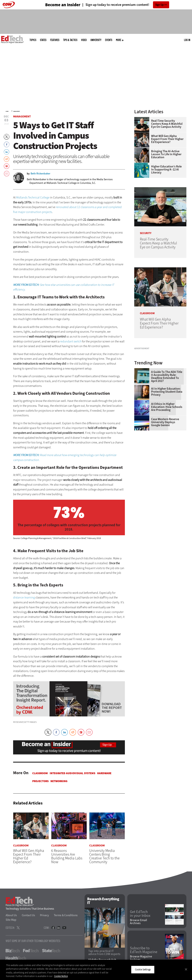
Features (55, 40)
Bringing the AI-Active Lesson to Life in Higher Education (166, 154)
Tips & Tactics (70, 40)
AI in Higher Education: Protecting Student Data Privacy (167, 435)
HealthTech (16, 958)
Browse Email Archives (138, 922)
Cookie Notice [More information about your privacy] (61, 976)
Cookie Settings (143, 970)
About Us (11, 915)
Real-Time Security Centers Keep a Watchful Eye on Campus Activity (167, 124)
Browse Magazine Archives (141, 958)
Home (7, 111)
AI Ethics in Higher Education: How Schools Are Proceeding (167, 451)
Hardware (104, 773)
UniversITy (96, 40)
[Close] (186, 969)
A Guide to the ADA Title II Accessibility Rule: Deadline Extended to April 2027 (167, 420)
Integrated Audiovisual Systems (72, 773)
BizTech (13, 951)
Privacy (44, 915)
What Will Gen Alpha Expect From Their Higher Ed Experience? (167, 139)
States (43, 40)
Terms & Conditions (66, 915)
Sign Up (159, 5)
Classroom (40, 773)
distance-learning (24, 597)
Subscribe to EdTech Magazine (144, 950)
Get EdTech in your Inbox (140, 914)
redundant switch (71, 341)
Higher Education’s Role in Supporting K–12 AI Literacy (166, 170)
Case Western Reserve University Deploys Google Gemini (165, 466)
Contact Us (28, 915)
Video (84, 40)
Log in (187, 40)
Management (17, 111)
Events (109, 40)
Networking (59, 781)
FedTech (31, 951)
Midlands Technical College (33, 197)
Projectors (40, 781)
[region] (96, 970)
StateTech (51, 951)
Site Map (11, 920)
